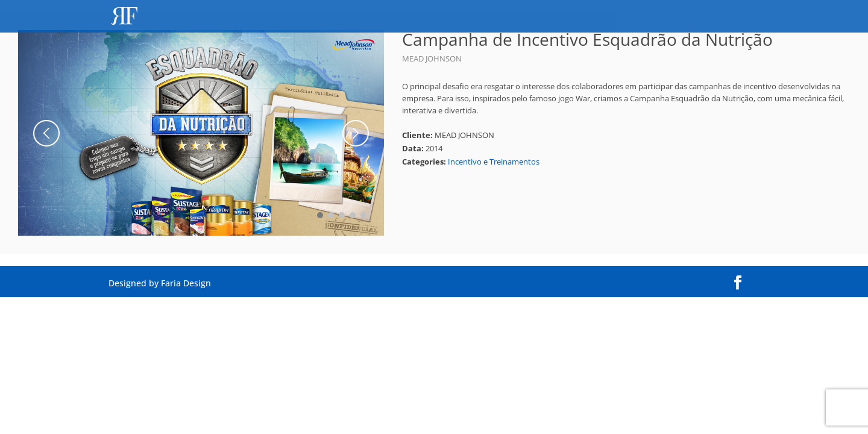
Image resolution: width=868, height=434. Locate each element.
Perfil (618, 17)
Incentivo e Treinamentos (494, 162)
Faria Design (186, 283)
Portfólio (674, 17)
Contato (737, 17)
